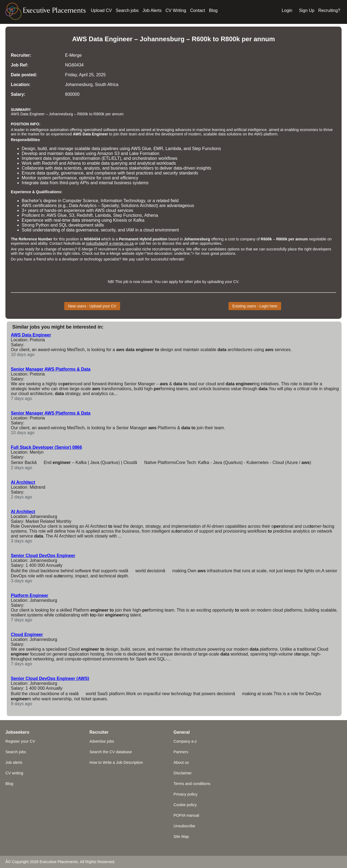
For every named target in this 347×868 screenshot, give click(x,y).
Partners (181, 752)
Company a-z (185, 741)
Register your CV (20, 741)
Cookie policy (185, 805)
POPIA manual (186, 815)
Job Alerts (152, 10)
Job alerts (14, 762)
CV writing (14, 773)
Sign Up (307, 10)
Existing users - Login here (255, 306)
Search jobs (127, 10)
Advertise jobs (102, 741)
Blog (213, 10)
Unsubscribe (184, 826)
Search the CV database (111, 752)
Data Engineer (110, 39)
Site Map (181, 837)
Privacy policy (185, 794)
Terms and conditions (192, 784)
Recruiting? (329, 10)
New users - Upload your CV (92, 306)
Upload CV (101, 10)
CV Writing (176, 10)
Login (287, 10)
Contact (197, 10)
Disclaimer (183, 773)
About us (181, 762)
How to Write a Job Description (116, 762)
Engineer (100, 134)
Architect (148, 206)
